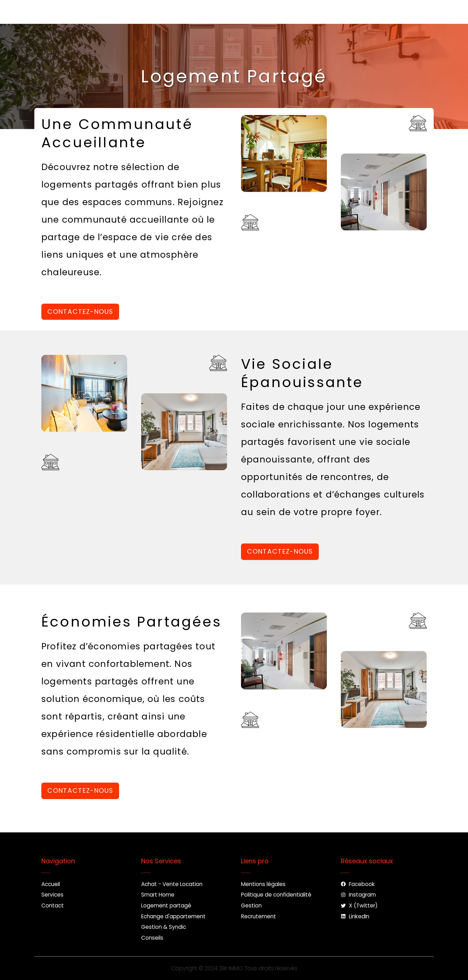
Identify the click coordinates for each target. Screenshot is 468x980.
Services (187, 12)
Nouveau (287, 12)
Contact (239, 12)
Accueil (137, 12)
